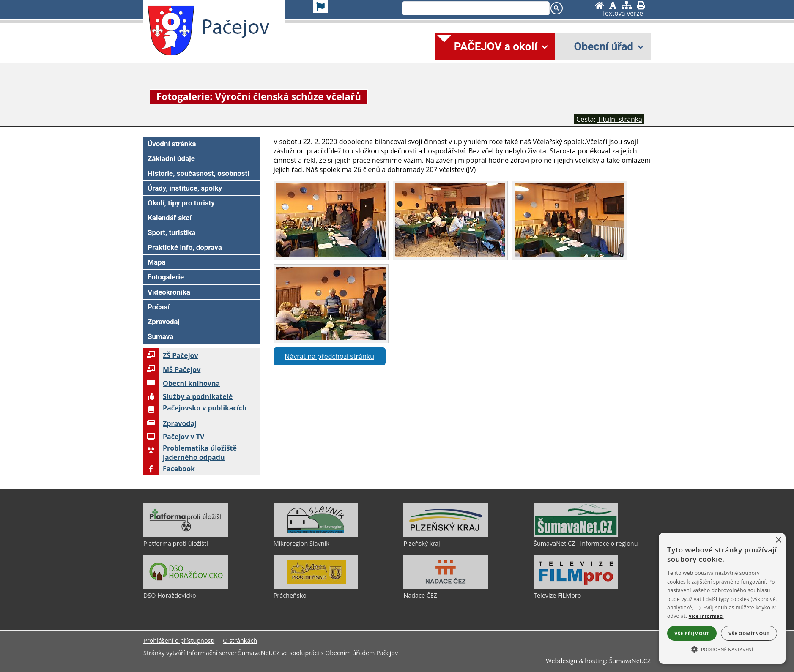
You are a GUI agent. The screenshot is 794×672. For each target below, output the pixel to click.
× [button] (778, 540)
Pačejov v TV (174, 437)
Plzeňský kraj (422, 543)
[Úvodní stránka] (600, 5)
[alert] (722, 598)
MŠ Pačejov (172, 369)
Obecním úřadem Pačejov (361, 653)
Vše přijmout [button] (692, 633)
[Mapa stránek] (627, 5)
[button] (722, 649)
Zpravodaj (170, 423)
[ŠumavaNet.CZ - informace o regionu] (576, 535)
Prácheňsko (290, 595)
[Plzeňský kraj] (446, 535)
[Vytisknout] (641, 5)
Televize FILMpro (557, 595)
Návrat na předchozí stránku (329, 356)
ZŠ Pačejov (171, 355)
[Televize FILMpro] (576, 587)
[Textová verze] (622, 14)
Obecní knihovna (182, 383)
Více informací (706, 616)
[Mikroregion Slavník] (316, 535)
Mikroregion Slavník (301, 543)
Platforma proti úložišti (176, 543)
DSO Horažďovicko (170, 595)
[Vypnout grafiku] (613, 5)
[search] (475, 9)
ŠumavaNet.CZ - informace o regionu (586, 543)
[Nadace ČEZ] (446, 587)
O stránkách (240, 641)
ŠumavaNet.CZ (630, 661)
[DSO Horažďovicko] (186, 587)
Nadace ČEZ (420, 595)
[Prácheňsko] (316, 587)
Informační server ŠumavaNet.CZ (233, 653)
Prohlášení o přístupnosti (179, 641)
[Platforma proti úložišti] (186, 535)
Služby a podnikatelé (188, 396)
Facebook (169, 469)
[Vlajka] (320, 7)
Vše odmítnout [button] (749, 633)
